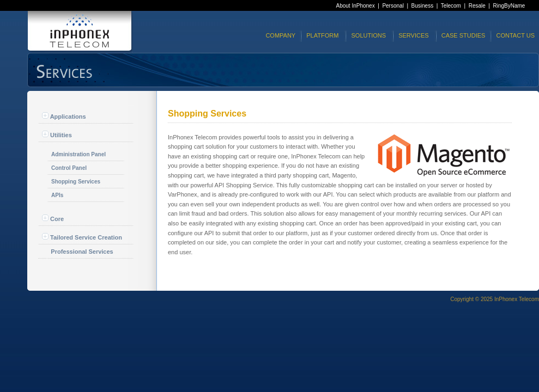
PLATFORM (322, 35)
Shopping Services (76, 182)
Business (423, 6)
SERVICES (413, 35)
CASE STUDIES (464, 35)
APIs (57, 195)
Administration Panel (78, 154)
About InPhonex (356, 6)
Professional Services (82, 252)
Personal (393, 6)
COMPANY (280, 35)
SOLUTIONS (368, 35)
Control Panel (69, 168)
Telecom (451, 6)
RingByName (509, 6)
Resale (477, 6)
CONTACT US (516, 35)
